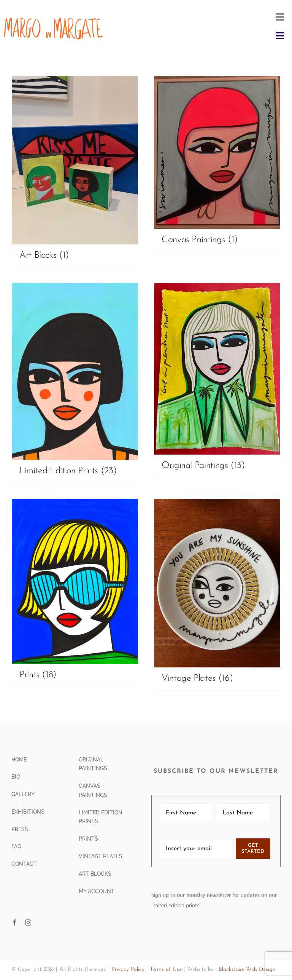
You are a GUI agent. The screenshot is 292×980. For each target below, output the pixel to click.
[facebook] (14, 923)
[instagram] (28, 923)
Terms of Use (166, 970)
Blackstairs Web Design (247, 970)
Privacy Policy (128, 970)
